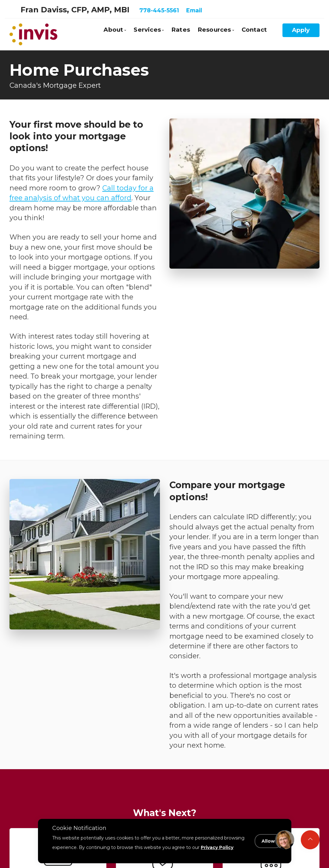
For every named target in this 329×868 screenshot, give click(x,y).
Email (194, 10)
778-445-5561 (159, 10)
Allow (268, 841)
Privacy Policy (217, 847)
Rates (181, 30)
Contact (254, 30)
